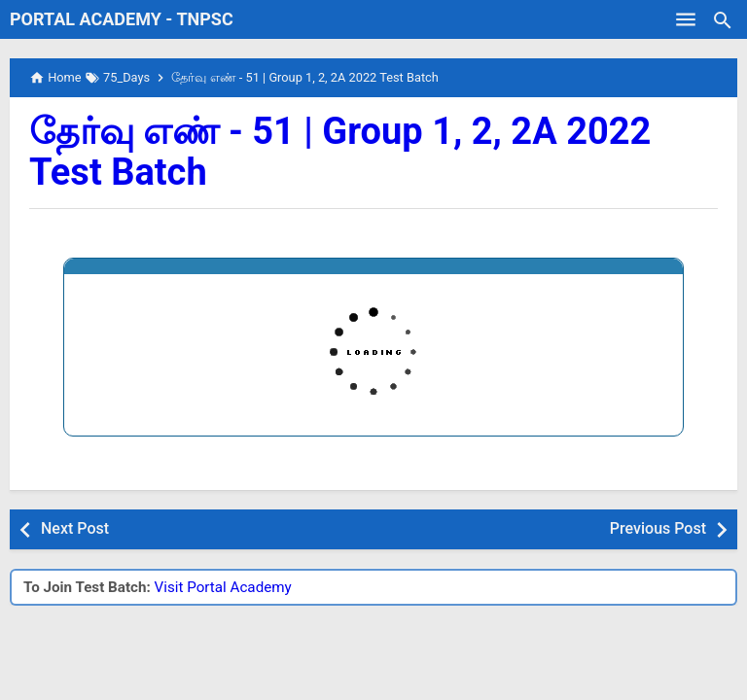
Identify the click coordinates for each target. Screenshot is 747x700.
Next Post (75, 528)
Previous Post (658, 528)
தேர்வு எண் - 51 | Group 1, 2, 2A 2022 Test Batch (340, 152)
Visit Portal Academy (223, 587)
